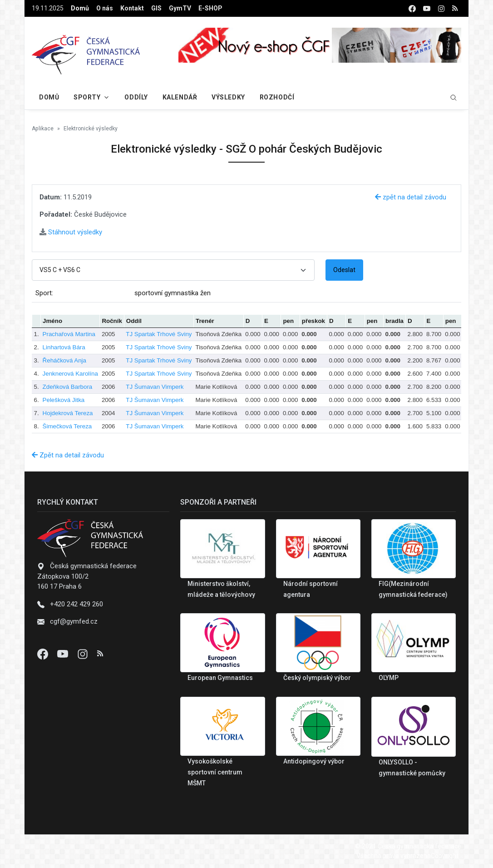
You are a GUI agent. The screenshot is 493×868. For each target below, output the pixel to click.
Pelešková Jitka (64, 400)
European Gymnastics (220, 678)
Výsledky (228, 97)
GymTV (180, 8)
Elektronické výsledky (91, 129)
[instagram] (441, 8)
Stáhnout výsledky (71, 232)
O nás (105, 8)
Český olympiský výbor (317, 678)
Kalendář (180, 97)
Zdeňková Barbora (68, 387)
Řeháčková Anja (64, 360)
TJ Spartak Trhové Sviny (159, 334)
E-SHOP (210, 8)
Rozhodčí (277, 97)
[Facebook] (44, 654)
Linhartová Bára (64, 347)
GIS (156, 8)
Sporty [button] (87, 97)
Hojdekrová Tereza (68, 413)
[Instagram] (84, 654)
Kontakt (132, 8)
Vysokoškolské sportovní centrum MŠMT (215, 772)
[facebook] (412, 8)
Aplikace (43, 129)
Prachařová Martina (69, 334)
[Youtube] (64, 654)
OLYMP (389, 678)
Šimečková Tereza (67, 426)
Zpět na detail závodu (68, 455)
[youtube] (427, 8)
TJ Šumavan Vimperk (155, 387)
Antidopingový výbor (314, 761)
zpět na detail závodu (411, 197)
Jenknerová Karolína (70, 374)
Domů (80, 8)
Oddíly (136, 97)
